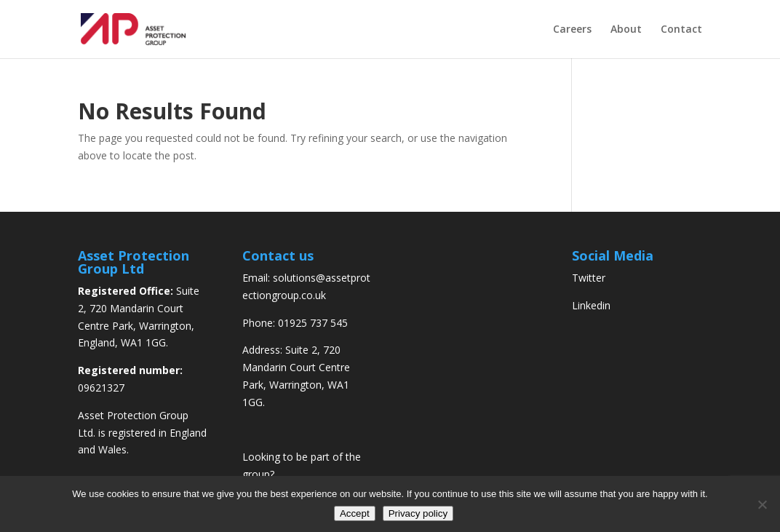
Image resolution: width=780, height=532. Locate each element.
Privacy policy (418, 513)
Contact (681, 30)
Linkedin (591, 305)
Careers (572, 30)
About (626, 30)
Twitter (589, 278)
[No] (762, 504)
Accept (355, 513)
